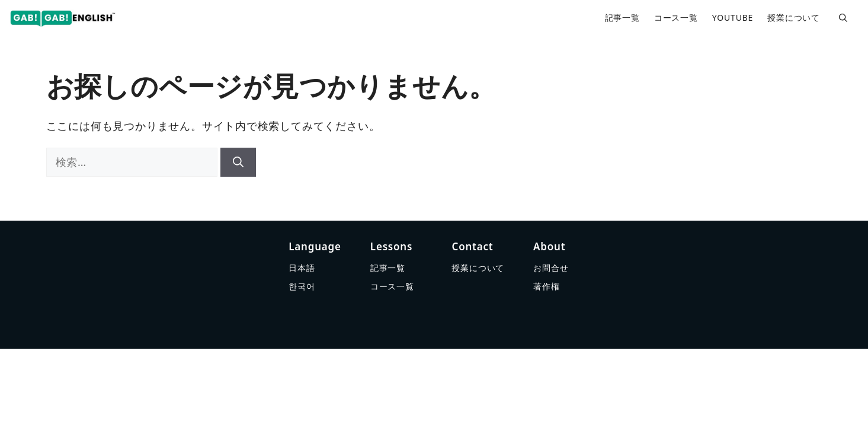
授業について (794, 17)
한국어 (302, 286)
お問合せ (551, 268)
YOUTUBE (733, 17)
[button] (843, 18)
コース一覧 (676, 17)
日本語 (302, 268)
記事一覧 (622, 17)
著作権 (546, 286)
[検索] (238, 162)
